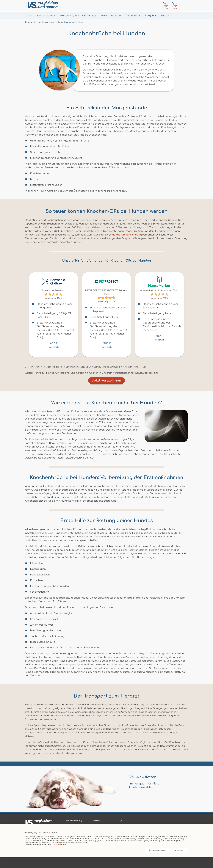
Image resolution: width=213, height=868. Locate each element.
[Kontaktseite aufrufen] (174, 6)
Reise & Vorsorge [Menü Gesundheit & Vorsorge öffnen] (111, 16)
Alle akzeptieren (157, 850)
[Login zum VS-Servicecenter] (165, 6)
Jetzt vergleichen (106, 381)
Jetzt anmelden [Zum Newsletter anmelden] (142, 787)
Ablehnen (179, 850)
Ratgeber (151, 16)
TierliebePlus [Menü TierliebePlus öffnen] (133, 16)
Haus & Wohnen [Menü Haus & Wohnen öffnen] (46, 16)
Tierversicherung (73, 821)
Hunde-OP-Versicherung (127, 235)
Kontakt (97, 821)
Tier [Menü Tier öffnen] (30, 16)
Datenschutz (59, 845)
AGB (120, 821)
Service (165, 16)
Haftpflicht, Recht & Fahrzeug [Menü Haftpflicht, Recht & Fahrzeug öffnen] (78, 16)
